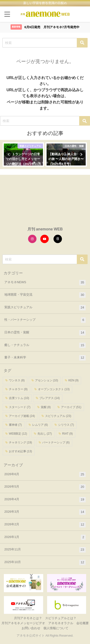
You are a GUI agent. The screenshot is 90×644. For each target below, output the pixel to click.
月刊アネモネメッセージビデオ (23, 623)
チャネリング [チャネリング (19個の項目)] (20, 442)
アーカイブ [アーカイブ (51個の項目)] (71, 407)
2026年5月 (45, 487)
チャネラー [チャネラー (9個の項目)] (18, 389)
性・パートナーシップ (45, 320)
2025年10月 (45, 562)
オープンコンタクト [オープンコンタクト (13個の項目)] (54, 389)
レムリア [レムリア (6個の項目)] (40, 425)
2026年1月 (45, 537)
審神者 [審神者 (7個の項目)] (15, 425)
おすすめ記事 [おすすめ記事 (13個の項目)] (20, 451)
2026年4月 (45, 500)
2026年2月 (45, 525)
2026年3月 (45, 512)
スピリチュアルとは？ (61, 618)
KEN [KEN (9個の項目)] (73, 380)
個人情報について (56, 628)
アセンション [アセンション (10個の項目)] (47, 380)
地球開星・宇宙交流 (45, 295)
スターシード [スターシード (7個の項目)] (20, 407)
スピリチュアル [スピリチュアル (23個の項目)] (58, 416)
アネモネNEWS (45, 283)
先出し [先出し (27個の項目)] (45, 434)
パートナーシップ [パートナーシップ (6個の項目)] (56, 442)
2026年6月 (45, 475)
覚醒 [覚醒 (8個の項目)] (46, 407)
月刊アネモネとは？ (28, 618)
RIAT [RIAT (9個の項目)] (67, 434)
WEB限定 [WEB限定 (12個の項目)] (18, 434)
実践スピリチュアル (45, 308)
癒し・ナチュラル (45, 345)
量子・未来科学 (45, 358)
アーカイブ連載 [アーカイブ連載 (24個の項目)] (22, 416)
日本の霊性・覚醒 (45, 333)
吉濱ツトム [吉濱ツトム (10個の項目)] (19, 398)
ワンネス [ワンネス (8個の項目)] (17, 380)
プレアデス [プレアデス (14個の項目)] (49, 398)
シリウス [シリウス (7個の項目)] (66, 425)
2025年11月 (45, 550)
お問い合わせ (31, 628)
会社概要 (83, 623)
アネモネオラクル (61, 623)
